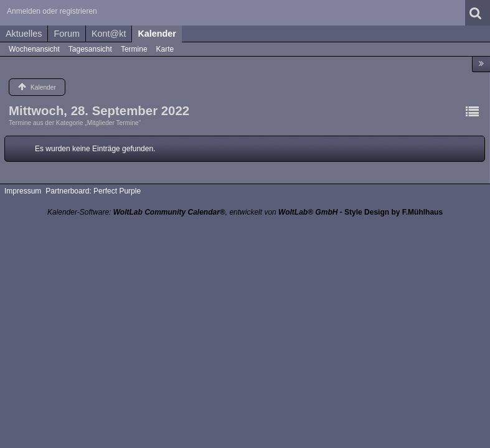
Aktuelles (24, 34)
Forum (67, 34)
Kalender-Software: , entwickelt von (192, 212)
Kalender (157, 34)
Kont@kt (109, 34)
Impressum (23, 191)
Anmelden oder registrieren (52, 11)
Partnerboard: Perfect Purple (93, 191)
